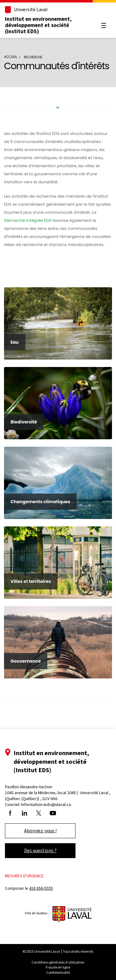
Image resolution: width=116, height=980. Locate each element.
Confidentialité (58, 973)
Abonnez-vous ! (40, 831)
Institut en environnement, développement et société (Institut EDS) (38, 25)
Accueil (11, 57)
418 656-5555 (41, 888)
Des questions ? (40, 850)
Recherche (33, 57)
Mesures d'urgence (24, 876)
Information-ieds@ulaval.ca (46, 805)
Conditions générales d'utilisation (58, 962)
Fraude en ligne (58, 967)
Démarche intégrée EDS (28, 220)
